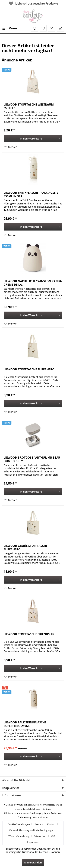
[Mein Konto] (52, 28)
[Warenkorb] (60, 28)
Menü (10, 28)
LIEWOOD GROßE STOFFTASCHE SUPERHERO (26, 548)
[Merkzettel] (43, 28)
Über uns (38, 824)
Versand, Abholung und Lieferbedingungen (32, 830)
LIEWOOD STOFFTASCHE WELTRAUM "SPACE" (29, 106)
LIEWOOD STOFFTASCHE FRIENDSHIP (29, 634)
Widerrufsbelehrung (19, 836)
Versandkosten (41, 817)
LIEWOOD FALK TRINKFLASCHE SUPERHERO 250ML (25, 724)
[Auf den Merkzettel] (11, 147)
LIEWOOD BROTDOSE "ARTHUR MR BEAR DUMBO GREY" (32, 459)
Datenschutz (40, 836)
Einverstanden (33, 862)
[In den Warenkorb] (33, 139)
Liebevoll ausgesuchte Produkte (33, 3)
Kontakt (51, 824)
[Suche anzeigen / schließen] (34, 28)
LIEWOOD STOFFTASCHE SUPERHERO (29, 369)
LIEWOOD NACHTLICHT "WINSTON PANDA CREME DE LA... (33, 283)
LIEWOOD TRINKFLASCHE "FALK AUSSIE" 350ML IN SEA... (32, 194)
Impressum (33, 842)
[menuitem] (9, 28)
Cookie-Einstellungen (19, 824)
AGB (53, 836)
